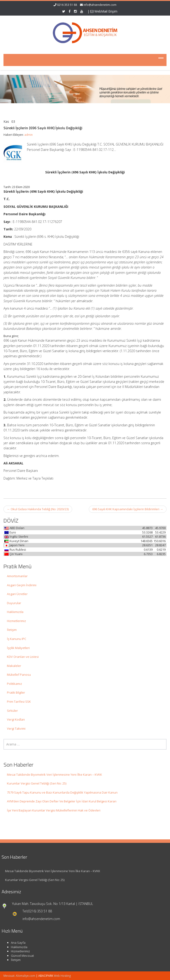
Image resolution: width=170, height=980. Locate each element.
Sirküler (12, 711)
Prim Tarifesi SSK (19, 702)
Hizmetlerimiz (16, 621)
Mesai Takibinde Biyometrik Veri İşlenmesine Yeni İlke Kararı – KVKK (55, 775)
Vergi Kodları (16, 719)
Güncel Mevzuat (20, 956)
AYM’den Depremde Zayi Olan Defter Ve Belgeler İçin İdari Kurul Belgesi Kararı (62, 801)
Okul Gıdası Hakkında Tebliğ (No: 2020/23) (38, 509)
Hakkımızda (15, 612)
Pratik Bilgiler (16, 692)
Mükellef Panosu (19, 675)
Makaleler (14, 666)
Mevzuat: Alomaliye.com (19, 976)
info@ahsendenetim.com (100, 5)
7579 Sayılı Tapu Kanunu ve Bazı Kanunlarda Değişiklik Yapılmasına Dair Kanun (62, 792)
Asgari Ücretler (17, 594)
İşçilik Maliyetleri (18, 648)
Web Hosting (62, 976)
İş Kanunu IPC (17, 639)
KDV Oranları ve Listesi (23, 657)
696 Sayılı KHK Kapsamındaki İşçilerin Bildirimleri (128, 509)
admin (29, 135)
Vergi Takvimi (16, 728)
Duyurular (14, 603)
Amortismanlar (17, 576)
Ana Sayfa (16, 943)
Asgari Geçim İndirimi (22, 585)
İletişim (12, 630)
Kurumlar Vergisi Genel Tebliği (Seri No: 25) (37, 783)
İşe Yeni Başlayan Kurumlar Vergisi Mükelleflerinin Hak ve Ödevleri (54, 810)
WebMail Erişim (104, 11)
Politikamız (14, 684)
